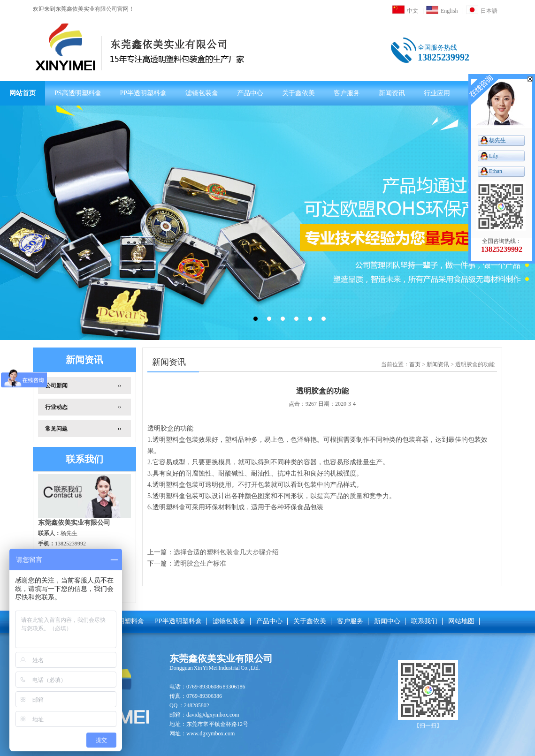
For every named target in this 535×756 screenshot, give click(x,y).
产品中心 (250, 93)
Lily (494, 156)
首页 (415, 364)
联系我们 (424, 621)
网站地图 (461, 621)
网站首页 (23, 93)
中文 (405, 11)
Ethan (496, 171)
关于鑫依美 (298, 93)
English (442, 11)
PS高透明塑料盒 (78, 93)
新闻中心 (387, 621)
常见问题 (56, 429)
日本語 (482, 11)
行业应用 (437, 93)
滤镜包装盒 (202, 93)
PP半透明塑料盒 (144, 93)
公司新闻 (56, 386)
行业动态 (56, 407)
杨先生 (497, 140)
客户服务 (347, 93)
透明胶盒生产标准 (200, 563)
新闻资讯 (392, 93)
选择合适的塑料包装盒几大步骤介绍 (226, 552)
